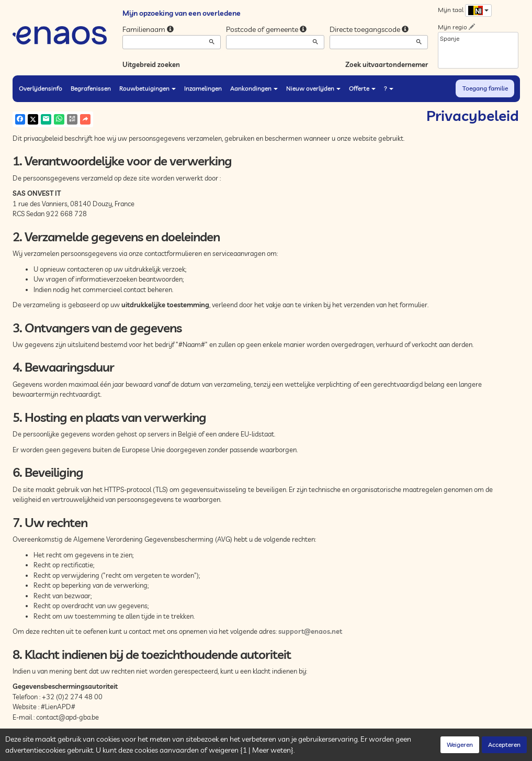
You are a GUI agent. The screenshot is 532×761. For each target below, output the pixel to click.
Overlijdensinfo (41, 88)
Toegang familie (485, 88)
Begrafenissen (91, 88)
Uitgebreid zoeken (151, 64)
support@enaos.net (310, 631)
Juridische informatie (214, 750)
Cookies (166, 750)
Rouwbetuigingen (148, 88)
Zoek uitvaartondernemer (387, 64)
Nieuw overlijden (313, 88)
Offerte (362, 88)
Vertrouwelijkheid (122, 750)
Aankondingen (254, 88)
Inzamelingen (203, 88)
